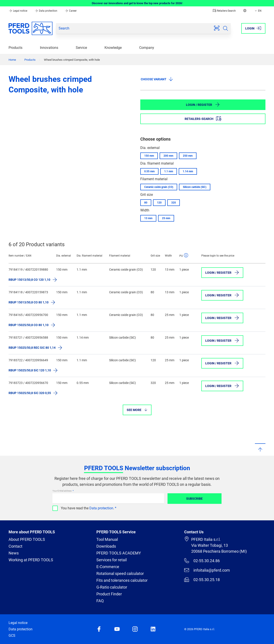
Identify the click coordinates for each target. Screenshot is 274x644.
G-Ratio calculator (112, 587)
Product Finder (109, 594)
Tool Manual (107, 539)
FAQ (100, 601)
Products (15, 48)
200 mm (168, 156)
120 (159, 203)
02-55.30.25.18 (202, 580)
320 (174, 203)
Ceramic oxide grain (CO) (159, 187)
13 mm (148, 218)
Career (71, 11)
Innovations (49, 48)
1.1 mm (169, 171)
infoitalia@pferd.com (207, 570)
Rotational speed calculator (120, 573)
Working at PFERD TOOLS (31, 560)
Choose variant (157, 79)
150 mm (149, 156)
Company (147, 48)
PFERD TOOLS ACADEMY (119, 553)
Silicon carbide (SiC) (195, 187)
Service (81, 48)
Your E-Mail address (62, 491)
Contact (15, 546)
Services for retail (112, 560)
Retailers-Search (224, 11)
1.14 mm (188, 171)
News (14, 553)
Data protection (46, 11)
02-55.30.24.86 (202, 561)
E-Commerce (108, 567)
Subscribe (194, 499)
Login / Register (203, 105)
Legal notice (18, 11)
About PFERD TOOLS (27, 539)
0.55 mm (149, 171)
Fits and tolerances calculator (122, 580)
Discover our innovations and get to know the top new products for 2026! (137, 3)
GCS (12, 636)
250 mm (188, 156)
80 (146, 203)
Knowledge (113, 48)
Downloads (106, 546)
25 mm (166, 218)
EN (258, 11)
